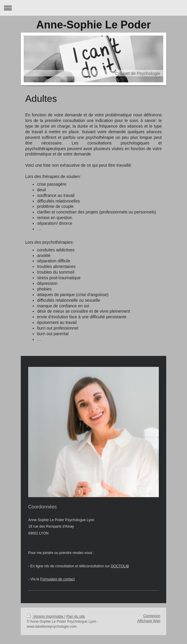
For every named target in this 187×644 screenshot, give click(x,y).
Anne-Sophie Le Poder (93, 25)
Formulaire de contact (57, 579)
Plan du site (76, 616)
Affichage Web (149, 621)
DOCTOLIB (120, 566)
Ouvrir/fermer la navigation (93, 8)
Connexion (152, 616)
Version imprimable (46, 616)
